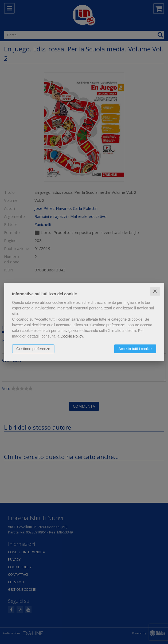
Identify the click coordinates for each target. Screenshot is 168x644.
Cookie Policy (72, 336)
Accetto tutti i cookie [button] (135, 348)
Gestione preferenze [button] (33, 348)
